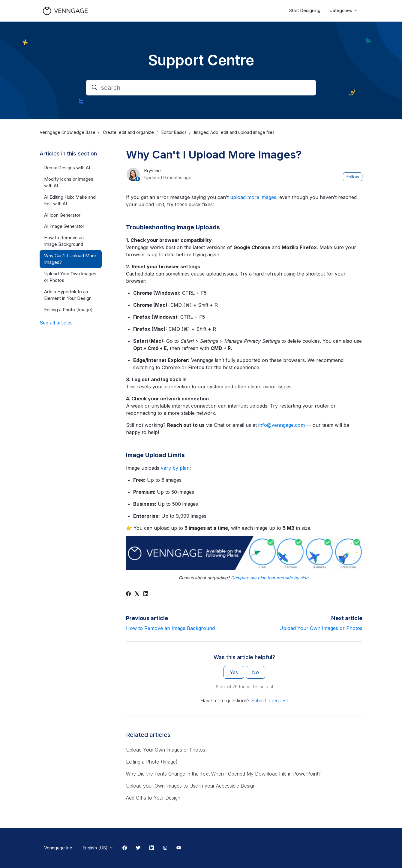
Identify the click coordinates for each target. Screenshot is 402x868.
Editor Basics (174, 132)
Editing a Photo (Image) (152, 762)
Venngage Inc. (59, 848)
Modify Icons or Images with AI (69, 182)
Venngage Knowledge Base (67, 132)
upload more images (253, 197)
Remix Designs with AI (67, 168)
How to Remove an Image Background (170, 628)
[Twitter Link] (138, 848)
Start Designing (305, 10)
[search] (201, 88)
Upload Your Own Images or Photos (321, 628)
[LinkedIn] (146, 594)
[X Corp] (137, 594)
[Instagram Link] (165, 848)
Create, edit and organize (128, 132)
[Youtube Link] (179, 848)
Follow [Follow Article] (353, 177)
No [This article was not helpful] (255, 672)
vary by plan (175, 468)
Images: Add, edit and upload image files (234, 132)
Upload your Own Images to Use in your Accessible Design (191, 786)
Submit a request (270, 701)
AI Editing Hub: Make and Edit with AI (70, 200)
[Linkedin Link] (152, 848)
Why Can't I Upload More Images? (70, 259)
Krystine (152, 171)
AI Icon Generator (62, 215)
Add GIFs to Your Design (153, 798)
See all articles (56, 323)
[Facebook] (128, 594)
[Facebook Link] (125, 848)
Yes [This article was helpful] (234, 672)
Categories (344, 10)
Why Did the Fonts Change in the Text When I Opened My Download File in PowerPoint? (223, 774)
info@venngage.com (282, 425)
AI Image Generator (64, 226)
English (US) (98, 848)
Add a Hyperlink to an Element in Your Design (68, 295)
